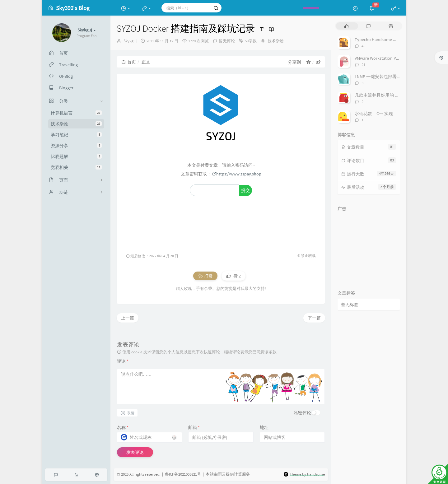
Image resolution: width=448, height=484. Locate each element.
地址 (264, 427)
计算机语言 (76, 113)
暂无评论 (227, 41)
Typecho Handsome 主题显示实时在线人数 (396, 40)
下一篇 (314, 318)
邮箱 (194, 427)
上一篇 (128, 318)
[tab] (346, 26)
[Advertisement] (221, 221)
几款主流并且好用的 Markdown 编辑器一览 (396, 95)
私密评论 (302, 413)
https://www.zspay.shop (237, 174)
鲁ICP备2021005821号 (183, 474)
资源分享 (76, 146)
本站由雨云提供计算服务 (228, 474)
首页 (129, 62)
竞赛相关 (76, 167)
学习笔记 (76, 135)
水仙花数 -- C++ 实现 (374, 114)
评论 (123, 361)
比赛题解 (76, 156)
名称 (123, 427)
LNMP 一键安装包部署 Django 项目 (387, 77)
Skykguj (130, 41)
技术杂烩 (76, 124)
